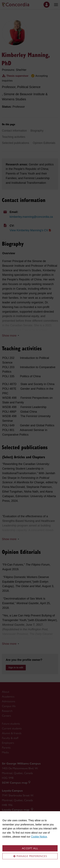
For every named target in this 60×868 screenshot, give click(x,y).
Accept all (30, 848)
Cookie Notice (39, 837)
